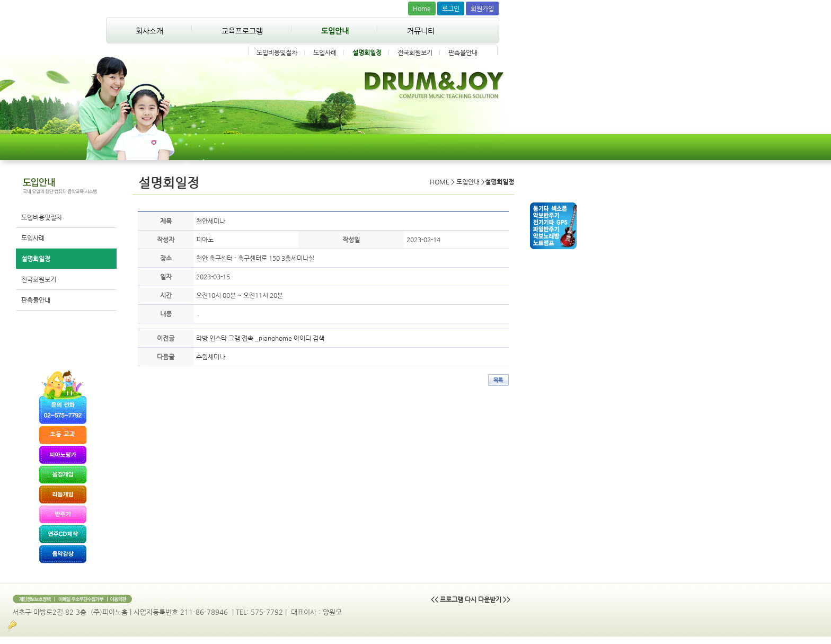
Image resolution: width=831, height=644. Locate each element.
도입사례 (325, 52)
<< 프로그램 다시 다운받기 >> (471, 599)
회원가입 (482, 8)
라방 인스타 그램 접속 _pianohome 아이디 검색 (260, 338)
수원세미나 (211, 357)
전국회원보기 (415, 52)
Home (422, 8)
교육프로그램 (242, 31)
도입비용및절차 (277, 52)
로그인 (451, 8)
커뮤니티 (421, 31)
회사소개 (149, 31)
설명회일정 (367, 52)
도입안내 (335, 31)
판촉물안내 (463, 52)
